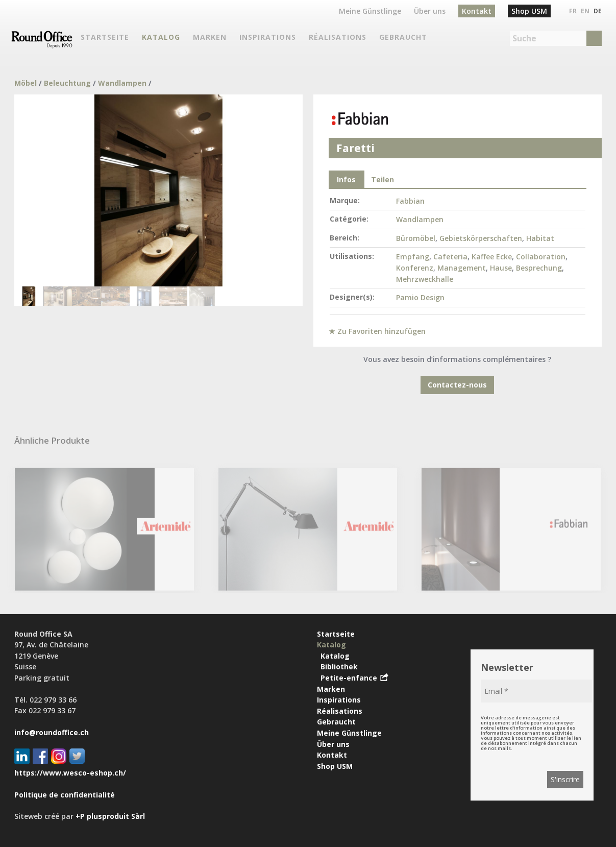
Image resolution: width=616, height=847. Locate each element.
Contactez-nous (457, 385)
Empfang (413, 257)
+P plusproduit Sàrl (110, 816)
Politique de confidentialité (65, 795)
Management (462, 268)
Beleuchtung (67, 83)
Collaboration (541, 257)
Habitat (540, 238)
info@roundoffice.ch (52, 732)
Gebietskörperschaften (481, 238)
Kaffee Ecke (492, 257)
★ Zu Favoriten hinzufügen (377, 331)
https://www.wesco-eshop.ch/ (70, 773)
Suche (524, 38)
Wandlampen (122, 83)
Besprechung (539, 268)
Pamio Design (420, 297)
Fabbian (410, 201)
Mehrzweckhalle (425, 279)
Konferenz (415, 268)
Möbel (26, 83)
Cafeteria (450, 257)
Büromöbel (416, 238)
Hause (501, 268)
